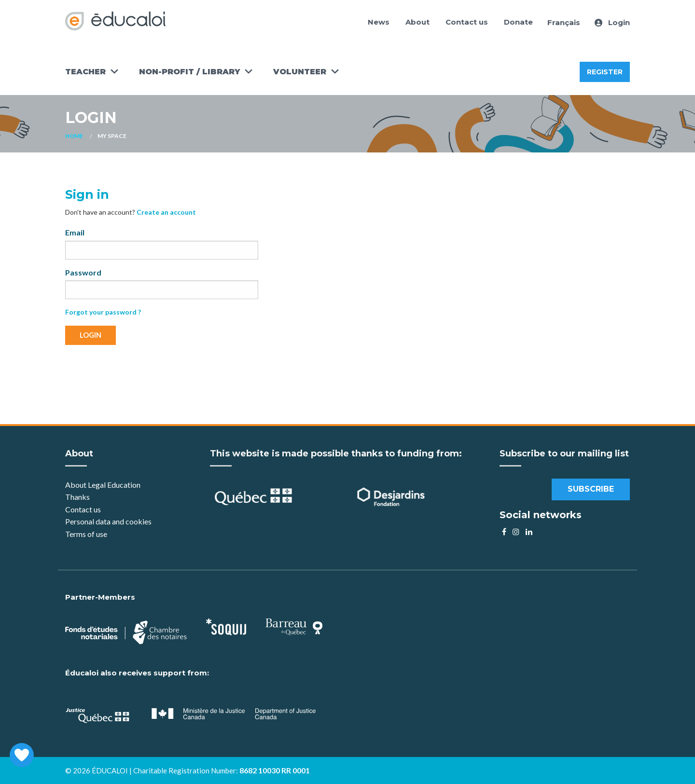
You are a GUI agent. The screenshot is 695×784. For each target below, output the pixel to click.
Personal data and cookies (108, 521)
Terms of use (86, 534)
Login (612, 22)
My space (112, 136)
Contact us (467, 22)
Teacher (85, 72)
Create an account (166, 212)
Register (605, 72)
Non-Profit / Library (189, 72)
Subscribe (591, 489)
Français (564, 22)
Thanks (78, 497)
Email (75, 232)
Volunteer (300, 72)
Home (74, 136)
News (379, 22)
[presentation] (139, 371)
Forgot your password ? (103, 312)
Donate (518, 22)
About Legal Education (103, 485)
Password (83, 272)
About (417, 22)
